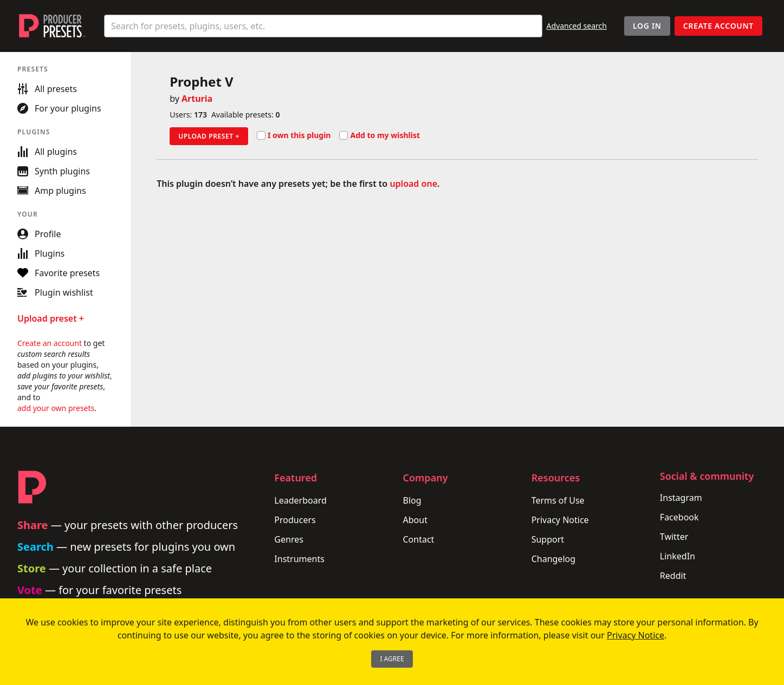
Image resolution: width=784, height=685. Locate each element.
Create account (718, 26)
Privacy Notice (560, 520)
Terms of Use (558, 500)
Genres (289, 539)
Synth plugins (54, 171)
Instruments (299, 559)
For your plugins (59, 108)
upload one (413, 184)
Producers (295, 520)
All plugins (47, 152)
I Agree (392, 659)
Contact (419, 539)
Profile (39, 234)
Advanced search (577, 26)
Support (548, 539)
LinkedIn (678, 556)
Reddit (673, 576)
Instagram (681, 498)
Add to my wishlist (380, 135)
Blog (412, 500)
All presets (47, 89)
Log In (647, 26)
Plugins (41, 253)
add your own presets (56, 408)
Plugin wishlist (55, 292)
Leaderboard (300, 500)
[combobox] (323, 26)
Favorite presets (59, 273)
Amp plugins (52, 191)
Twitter (674, 537)
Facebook (679, 517)
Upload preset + (209, 136)
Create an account (50, 343)
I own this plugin (294, 135)
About (415, 520)
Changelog (553, 559)
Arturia (197, 99)
